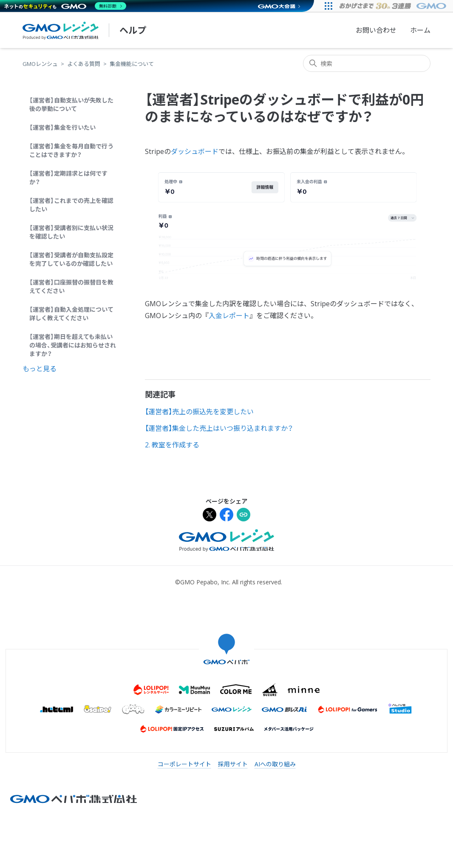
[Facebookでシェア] (226, 516)
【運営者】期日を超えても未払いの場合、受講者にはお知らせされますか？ (73, 345)
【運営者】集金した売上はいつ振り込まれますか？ (219, 428)
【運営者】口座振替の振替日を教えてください (71, 286)
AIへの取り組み (275, 764)
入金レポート (229, 316)
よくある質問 (84, 64)
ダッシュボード (195, 151)
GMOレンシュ (40, 64)
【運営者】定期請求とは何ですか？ (68, 178)
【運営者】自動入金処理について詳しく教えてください (71, 314)
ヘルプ (133, 30)
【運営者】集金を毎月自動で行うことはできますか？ (71, 150)
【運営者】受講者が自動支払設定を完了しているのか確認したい (71, 259)
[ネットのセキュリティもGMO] (65, 6)
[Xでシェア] (210, 516)
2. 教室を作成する (172, 445)
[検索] (367, 63)
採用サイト (233, 764)
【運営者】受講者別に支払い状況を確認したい (71, 232)
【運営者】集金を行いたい (62, 127)
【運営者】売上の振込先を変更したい (199, 412)
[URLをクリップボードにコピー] (243, 516)
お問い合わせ (376, 30)
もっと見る (40, 369)
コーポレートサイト (184, 764)
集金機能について (132, 64)
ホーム (420, 30)
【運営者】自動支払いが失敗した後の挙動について (71, 104)
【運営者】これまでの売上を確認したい (71, 205)
